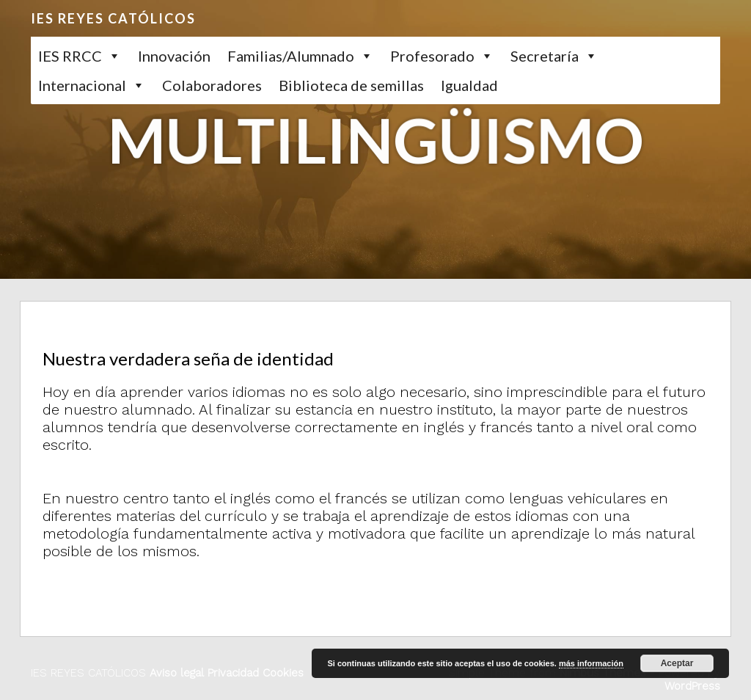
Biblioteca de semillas (351, 85)
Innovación (174, 56)
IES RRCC (70, 56)
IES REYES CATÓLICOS (113, 18)
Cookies (281, 673)
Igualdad (469, 85)
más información (591, 663)
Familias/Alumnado (291, 56)
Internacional (82, 85)
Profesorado (432, 56)
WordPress (692, 686)
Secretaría (545, 56)
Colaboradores (212, 85)
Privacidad (231, 673)
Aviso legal (177, 673)
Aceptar (677, 663)
